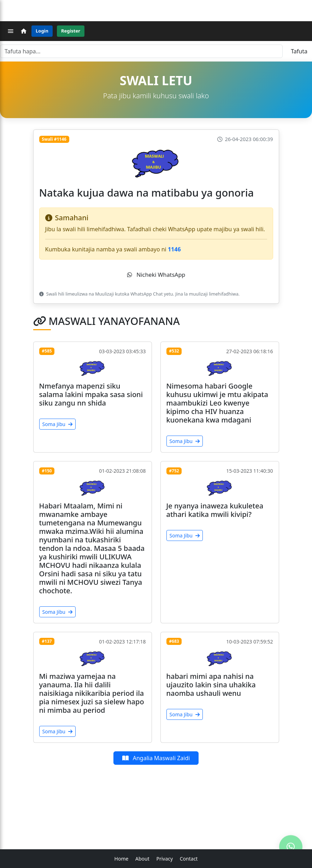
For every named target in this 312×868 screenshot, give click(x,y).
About (142, 859)
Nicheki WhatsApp (156, 275)
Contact (189, 859)
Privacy (164, 859)
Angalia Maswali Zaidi (156, 758)
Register (71, 31)
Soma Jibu (57, 424)
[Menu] (11, 31)
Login (42, 31)
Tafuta (299, 51)
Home (122, 859)
